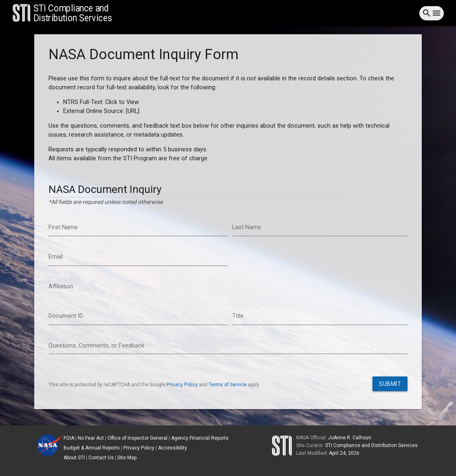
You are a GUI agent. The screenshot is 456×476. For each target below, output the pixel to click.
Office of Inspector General (138, 438)
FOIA (69, 438)
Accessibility (173, 448)
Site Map (127, 458)
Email (56, 257)
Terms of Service (228, 385)
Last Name (247, 227)
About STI (74, 458)
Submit (390, 384)
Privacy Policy (182, 385)
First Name (63, 227)
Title (238, 316)
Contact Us (101, 458)
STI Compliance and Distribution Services (371, 445)
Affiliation (61, 287)
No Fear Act (91, 438)
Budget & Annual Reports (92, 448)
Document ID (66, 316)
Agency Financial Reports (200, 438)
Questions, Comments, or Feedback (96, 346)
